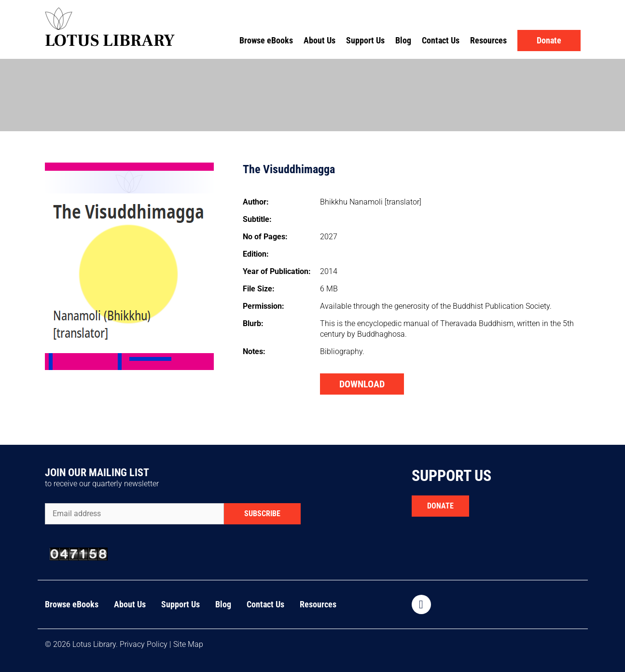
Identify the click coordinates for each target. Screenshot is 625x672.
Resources (488, 40)
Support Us (365, 40)
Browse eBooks (266, 40)
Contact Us (441, 40)
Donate (549, 40)
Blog (403, 40)
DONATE (440, 506)
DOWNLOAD (362, 384)
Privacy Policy (144, 644)
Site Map (188, 644)
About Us (319, 40)
